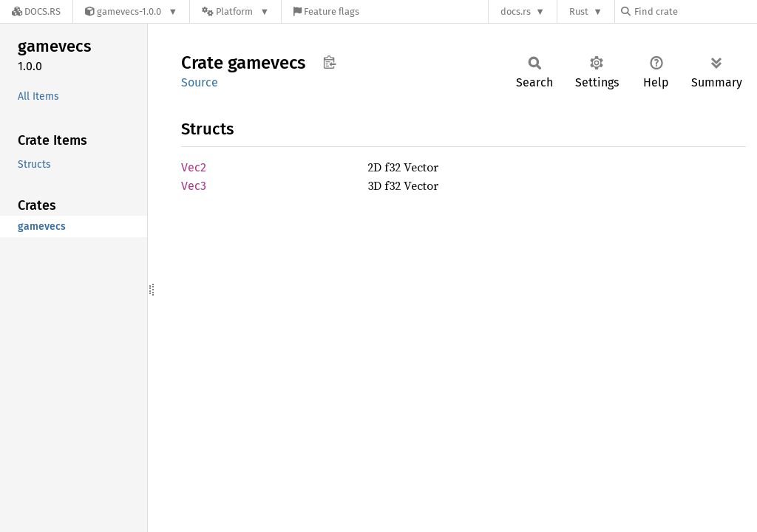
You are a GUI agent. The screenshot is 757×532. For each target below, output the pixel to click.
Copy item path (329, 62)
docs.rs (516, 11)
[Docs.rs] (36, 11)
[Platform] (235, 11)
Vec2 (194, 167)
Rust (579, 11)
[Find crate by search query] (695, 11)
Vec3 (194, 186)
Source (200, 82)
